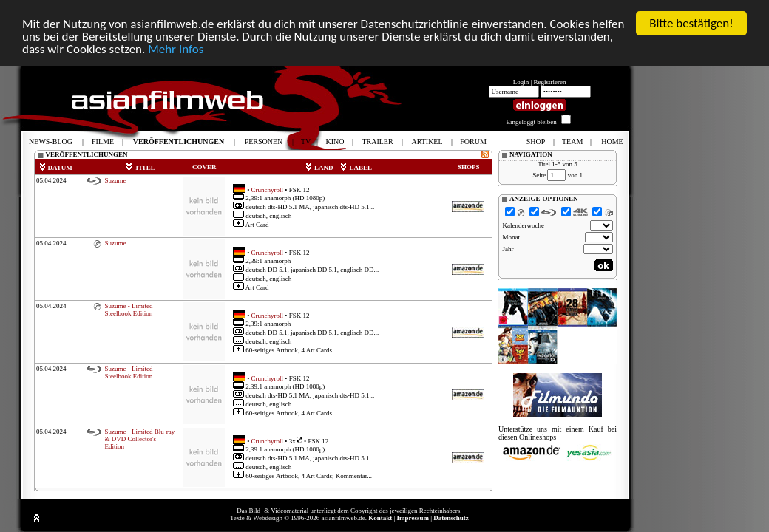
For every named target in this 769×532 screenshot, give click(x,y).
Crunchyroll (268, 189)
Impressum (413, 518)
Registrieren (550, 82)
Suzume (115, 180)
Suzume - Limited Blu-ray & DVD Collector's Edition (139, 439)
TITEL (140, 168)
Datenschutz (451, 518)
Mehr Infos (176, 48)
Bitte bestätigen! (691, 23)
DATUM (55, 168)
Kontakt (380, 518)
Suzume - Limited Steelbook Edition (128, 310)
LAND (319, 168)
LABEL (356, 168)
